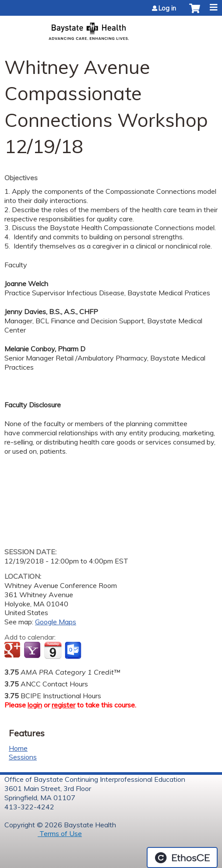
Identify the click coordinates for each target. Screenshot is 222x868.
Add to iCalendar (53, 650)
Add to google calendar (13, 651)
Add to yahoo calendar (33, 651)
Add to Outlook (74, 651)
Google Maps (56, 622)
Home (18, 748)
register (63, 705)
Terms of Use (60, 833)
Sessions (23, 757)
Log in (167, 8)
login (35, 705)
